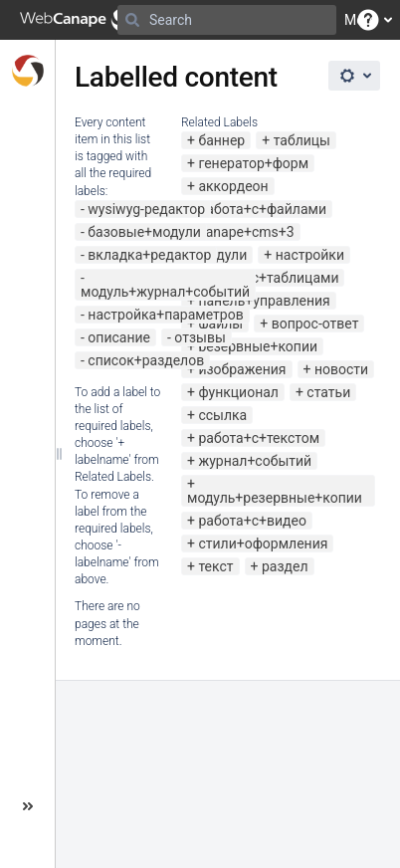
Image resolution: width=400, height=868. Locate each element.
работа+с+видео (252, 521)
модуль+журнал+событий (165, 292)
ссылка (222, 415)
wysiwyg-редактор (146, 209)
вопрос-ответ (315, 324)
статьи (328, 392)
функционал (238, 392)
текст (215, 566)
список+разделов (146, 360)
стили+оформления (263, 543)
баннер (221, 140)
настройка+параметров (165, 315)
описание (119, 337)
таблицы (302, 140)
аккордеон (233, 186)
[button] (368, 20)
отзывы (200, 337)
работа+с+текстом (259, 438)
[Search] (132, 20)
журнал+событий (255, 461)
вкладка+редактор (149, 255)
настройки (310, 255)
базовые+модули (144, 232)
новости (341, 369)
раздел (285, 566)
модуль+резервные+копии (275, 498)
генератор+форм (253, 163)
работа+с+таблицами (268, 278)
